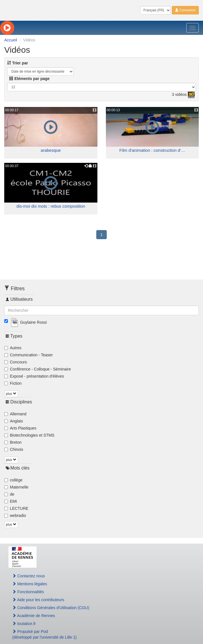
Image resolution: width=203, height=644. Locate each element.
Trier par (18, 63)
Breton (13, 442)
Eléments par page (29, 79)
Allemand (15, 414)
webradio (15, 515)
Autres (13, 348)
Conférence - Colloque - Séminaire (38, 369)
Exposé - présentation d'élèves (34, 376)
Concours (16, 362)
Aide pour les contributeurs (38, 600)
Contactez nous (28, 576)
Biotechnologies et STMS (29, 435)
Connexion (185, 10)
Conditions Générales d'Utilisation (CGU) (51, 608)
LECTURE (16, 508)
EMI (11, 501)
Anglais (14, 421)
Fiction (13, 383)
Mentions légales (30, 584)
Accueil (11, 40)
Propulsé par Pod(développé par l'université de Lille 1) (44, 634)
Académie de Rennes (34, 616)
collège (13, 480)
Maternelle (16, 487)
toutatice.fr (24, 624)
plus (11, 394)
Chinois (14, 449)
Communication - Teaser (28, 355)
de (9, 494)
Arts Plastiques (20, 428)
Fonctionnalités (28, 592)
